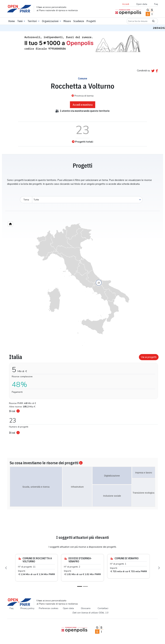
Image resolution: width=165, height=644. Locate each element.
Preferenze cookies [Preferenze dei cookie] (49, 608)
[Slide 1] (80, 586)
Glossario (86, 608)
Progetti (91, 21)
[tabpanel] (82, 393)
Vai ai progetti (149, 357)
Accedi (126, 4)
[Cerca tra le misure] (138, 21)
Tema (26, 200)
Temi (20, 21)
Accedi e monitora (83, 105)
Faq (156, 4)
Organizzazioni (50, 21)
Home (12, 21)
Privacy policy (27, 608)
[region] (82, 284)
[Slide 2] (85, 586)
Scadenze (79, 21)
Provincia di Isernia (82, 96)
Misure (67, 21)
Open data (142, 4)
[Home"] (10, 224)
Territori (32, 21)
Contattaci (103, 608)
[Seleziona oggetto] (87, 200)
